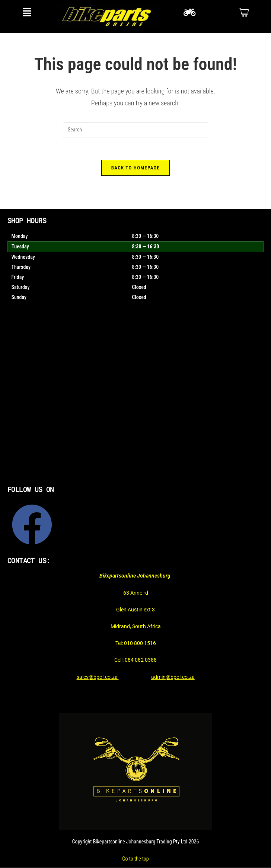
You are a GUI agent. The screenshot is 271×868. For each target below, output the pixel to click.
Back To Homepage (135, 168)
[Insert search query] (135, 130)
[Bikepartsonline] (135, 401)
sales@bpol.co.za (98, 677)
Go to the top (135, 859)
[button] (27, 12)
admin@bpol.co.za (173, 677)
